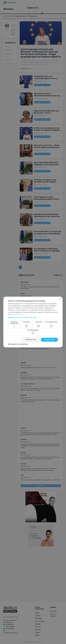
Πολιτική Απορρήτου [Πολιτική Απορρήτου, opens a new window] (18, 314)
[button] (33, 317)
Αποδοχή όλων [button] (49, 340)
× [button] (60, 299)
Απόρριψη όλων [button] (31, 340)
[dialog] (33, 322)
